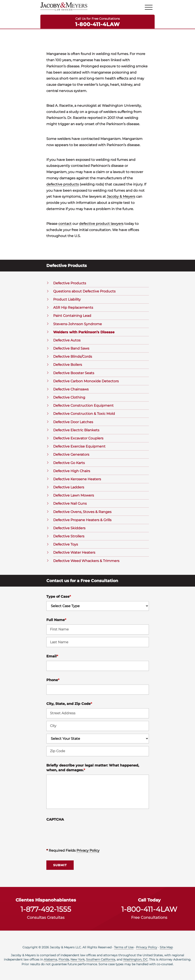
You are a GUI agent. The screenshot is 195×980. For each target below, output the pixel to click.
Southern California (101, 959)
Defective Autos (67, 340)
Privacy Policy (88, 850)
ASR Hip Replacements (73, 308)
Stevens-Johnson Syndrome (78, 324)
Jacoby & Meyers (121, 196)
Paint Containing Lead (72, 316)
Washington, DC (135, 959)
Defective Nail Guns (70, 503)
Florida (64, 959)
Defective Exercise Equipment (79, 446)
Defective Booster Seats (74, 373)
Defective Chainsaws (71, 389)
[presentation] (79, 832)
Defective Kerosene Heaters (77, 479)
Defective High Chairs (72, 471)
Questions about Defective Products (84, 291)
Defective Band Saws (71, 348)
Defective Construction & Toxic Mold (84, 414)
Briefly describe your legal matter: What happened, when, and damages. (93, 768)
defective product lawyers (101, 224)
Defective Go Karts (69, 463)
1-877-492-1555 (46, 909)
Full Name (56, 620)
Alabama (50, 959)
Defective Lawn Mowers (74, 495)
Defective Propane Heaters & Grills (82, 520)
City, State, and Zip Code (69, 704)
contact (65, 224)
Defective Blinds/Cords (73, 357)
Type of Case (59, 597)
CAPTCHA (55, 819)
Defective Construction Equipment (83, 405)
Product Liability (67, 299)
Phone (53, 680)
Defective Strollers (69, 536)
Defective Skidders (69, 528)
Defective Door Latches (73, 422)
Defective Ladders (69, 487)
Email (52, 656)
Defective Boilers (68, 365)
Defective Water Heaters (74, 552)
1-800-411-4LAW (97, 24)
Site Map (166, 947)
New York (78, 959)
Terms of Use (124, 947)
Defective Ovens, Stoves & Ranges (82, 512)
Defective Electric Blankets (76, 430)
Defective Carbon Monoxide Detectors (86, 381)
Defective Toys (66, 544)
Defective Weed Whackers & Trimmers (86, 561)
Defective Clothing (69, 397)
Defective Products (70, 283)
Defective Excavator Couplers (78, 438)
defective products (63, 184)
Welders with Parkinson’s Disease (84, 332)
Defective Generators (71, 454)
